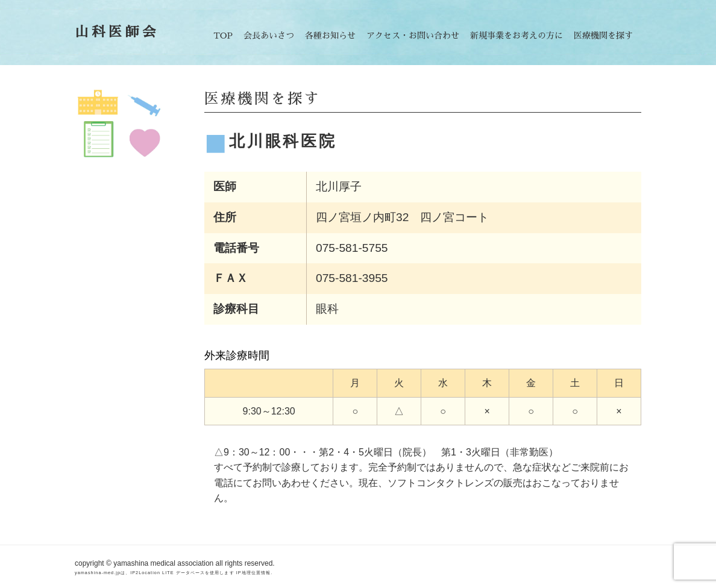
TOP (223, 36)
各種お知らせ (330, 36)
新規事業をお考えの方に (517, 36)
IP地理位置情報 (253, 573)
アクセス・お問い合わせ (413, 36)
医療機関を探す (603, 36)
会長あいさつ (269, 36)
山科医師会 (117, 32)
